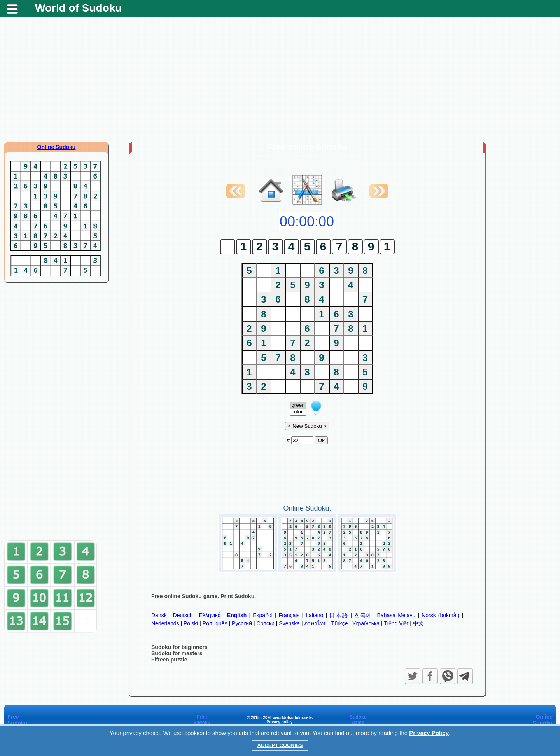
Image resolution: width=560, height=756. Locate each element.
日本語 (339, 615)
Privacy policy (279, 722)
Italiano (314, 615)
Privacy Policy (429, 733)
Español (263, 615)
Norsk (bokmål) (440, 615)
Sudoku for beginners (179, 647)
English (237, 615)
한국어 (363, 615)
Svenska (289, 623)
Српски (265, 623)
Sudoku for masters (177, 653)
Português (215, 623)
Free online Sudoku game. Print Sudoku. (204, 596)
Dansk (159, 615)
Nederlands (165, 623)
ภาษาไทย (315, 623)
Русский (242, 623)
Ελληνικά (210, 615)
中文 (418, 623)
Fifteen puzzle (169, 660)
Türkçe (340, 623)
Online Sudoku (57, 147)
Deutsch (183, 615)
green (298, 405)
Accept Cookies (280, 745)
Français (289, 615)
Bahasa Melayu (396, 615)
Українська (366, 623)
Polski (191, 623)
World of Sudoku (78, 8)
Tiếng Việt (396, 623)
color (298, 412)
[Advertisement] (280, 80)
